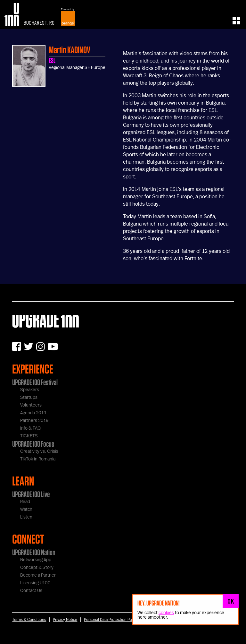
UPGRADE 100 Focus (33, 444)
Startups (29, 398)
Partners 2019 (34, 421)
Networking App (36, 560)
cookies (166, 613)
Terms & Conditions (29, 620)
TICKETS (29, 436)
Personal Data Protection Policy (111, 620)
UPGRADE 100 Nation (34, 552)
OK (231, 601)
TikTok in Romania (38, 459)
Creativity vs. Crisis (39, 451)
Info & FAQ (30, 428)
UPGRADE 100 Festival (35, 382)
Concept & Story (37, 568)
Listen (26, 517)
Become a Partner (38, 575)
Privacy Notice (65, 620)
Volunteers (31, 405)
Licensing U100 (35, 583)
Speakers (30, 390)
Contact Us (31, 591)
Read (25, 502)
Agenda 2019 (33, 413)
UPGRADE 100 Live (31, 494)
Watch (26, 510)
